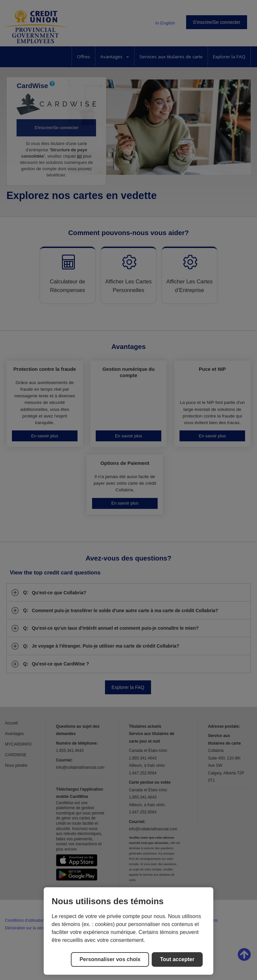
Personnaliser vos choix (110, 959)
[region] (128, 931)
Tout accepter (177, 959)
